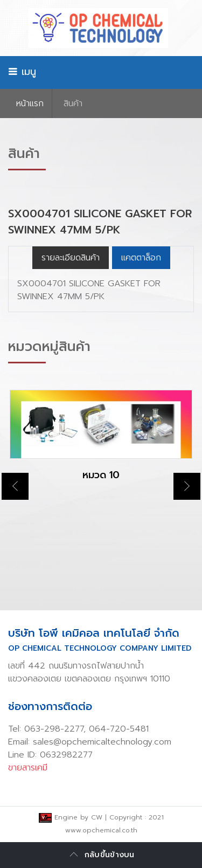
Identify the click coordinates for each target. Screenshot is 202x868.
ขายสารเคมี (28, 768)
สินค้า (73, 104)
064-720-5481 (119, 729)
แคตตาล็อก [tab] (141, 258)
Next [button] (187, 486)
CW (97, 817)
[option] (101, 445)
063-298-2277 (54, 729)
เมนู (22, 72)
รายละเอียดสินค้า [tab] (71, 258)
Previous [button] (15, 486)
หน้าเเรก (30, 104)
